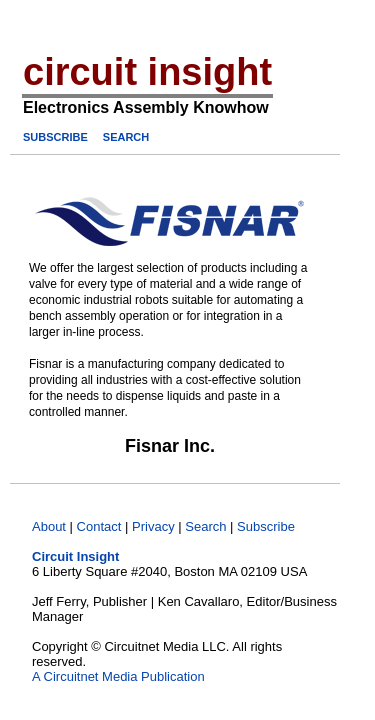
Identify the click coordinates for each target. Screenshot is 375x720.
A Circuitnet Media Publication (118, 676)
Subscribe (266, 526)
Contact (99, 526)
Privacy (153, 526)
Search (205, 526)
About (49, 526)
